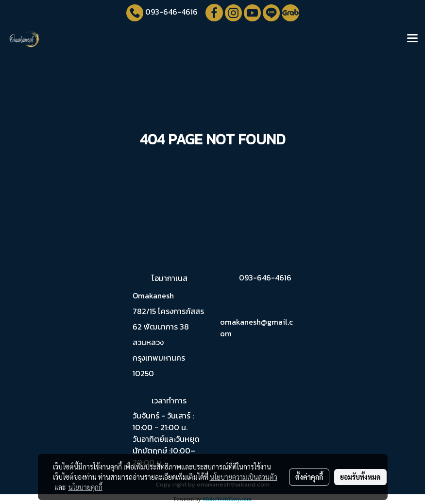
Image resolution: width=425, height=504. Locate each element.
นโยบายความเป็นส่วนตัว (244, 477)
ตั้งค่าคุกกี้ (309, 477)
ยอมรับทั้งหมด (360, 477)
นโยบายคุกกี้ (85, 487)
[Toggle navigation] (412, 39)
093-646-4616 (171, 12)
